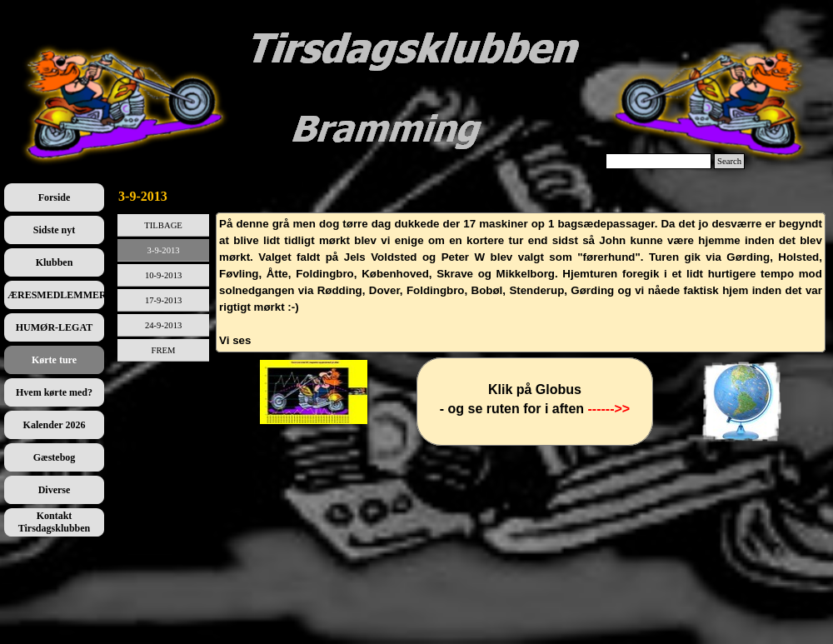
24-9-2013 (163, 325)
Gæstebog (55, 457)
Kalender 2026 (55, 425)
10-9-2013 (163, 275)
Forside (55, 197)
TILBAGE (163, 225)
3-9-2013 (164, 250)
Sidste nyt (54, 230)
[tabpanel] (521, 282)
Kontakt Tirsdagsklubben (55, 522)
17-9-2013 (163, 300)
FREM (164, 350)
